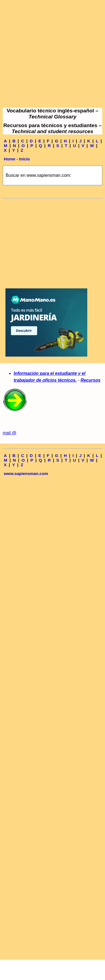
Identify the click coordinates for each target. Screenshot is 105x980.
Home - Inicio (17, 159)
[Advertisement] (51, 54)
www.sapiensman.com (26, 473)
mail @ (10, 433)
